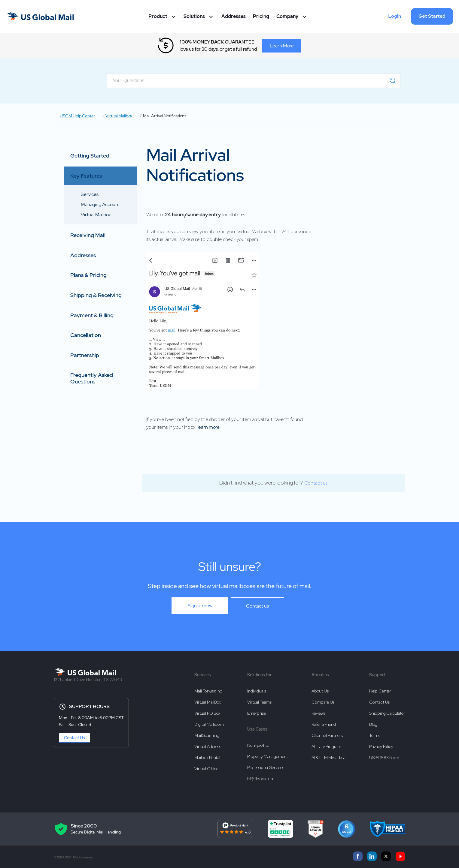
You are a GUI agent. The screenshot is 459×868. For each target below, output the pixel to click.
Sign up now (200, 606)
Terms (375, 734)
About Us (320, 691)
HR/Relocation (260, 776)
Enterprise (257, 712)
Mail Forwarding (208, 691)
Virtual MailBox (208, 701)
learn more (209, 427)
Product (163, 16)
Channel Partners (327, 734)
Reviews (318, 712)
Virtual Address (208, 744)
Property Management (267, 755)
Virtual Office (206, 766)
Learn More (282, 45)
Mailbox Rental (207, 755)
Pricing (261, 16)
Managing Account (100, 204)
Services (90, 194)
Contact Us (74, 738)
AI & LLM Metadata (328, 755)
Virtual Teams (259, 701)
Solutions (199, 16)
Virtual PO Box (207, 712)
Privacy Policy (381, 744)
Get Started (432, 16)
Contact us (316, 483)
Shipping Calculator (387, 712)
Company (292, 16)
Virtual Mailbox (119, 116)
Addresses (234, 16)
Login (395, 16)
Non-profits (258, 744)
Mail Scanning (207, 734)
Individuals (257, 691)
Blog (373, 723)
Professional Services (266, 765)
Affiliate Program (326, 744)
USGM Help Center (78, 116)
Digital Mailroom (209, 723)
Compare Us (323, 701)
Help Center (380, 691)
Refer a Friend (324, 723)
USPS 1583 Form (384, 755)
